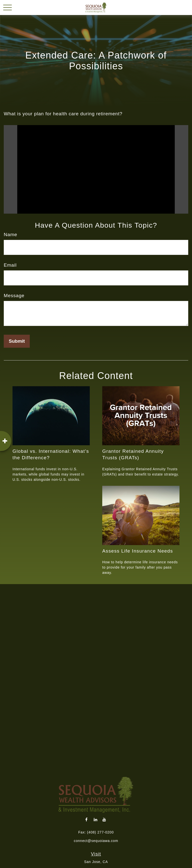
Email (10, 265)
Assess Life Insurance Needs (138, 551)
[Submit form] (17, 341)
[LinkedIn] (96, 819)
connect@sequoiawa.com (96, 841)
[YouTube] (104, 819)
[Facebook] (87, 819)
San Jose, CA (96, 862)
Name (10, 235)
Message (14, 296)
